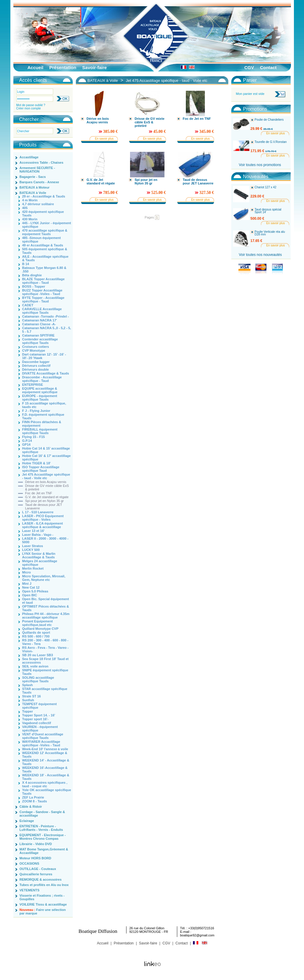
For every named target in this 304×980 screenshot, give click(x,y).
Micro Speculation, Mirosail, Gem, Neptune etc (44, 578)
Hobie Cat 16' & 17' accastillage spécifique (47, 458)
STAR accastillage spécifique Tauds (45, 691)
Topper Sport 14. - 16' (39, 715)
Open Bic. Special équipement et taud (46, 601)
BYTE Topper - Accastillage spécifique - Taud (43, 299)
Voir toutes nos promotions (260, 165)
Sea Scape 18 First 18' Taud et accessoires (45, 661)
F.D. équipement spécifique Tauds (43, 416)
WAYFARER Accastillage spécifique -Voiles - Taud (41, 743)
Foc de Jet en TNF (39, 493)
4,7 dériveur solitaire (38, 204)
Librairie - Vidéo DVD (36, 844)
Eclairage (27, 821)
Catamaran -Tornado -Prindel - (46, 316)
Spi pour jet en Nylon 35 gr (45, 501)
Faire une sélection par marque (43, 912)
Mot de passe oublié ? (31, 105)
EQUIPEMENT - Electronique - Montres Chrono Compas (43, 837)
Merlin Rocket (33, 568)
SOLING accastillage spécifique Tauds (38, 679)
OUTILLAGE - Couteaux (38, 869)
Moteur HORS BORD (35, 858)
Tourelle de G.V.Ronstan (271, 142)
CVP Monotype (34, 350)
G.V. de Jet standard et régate (47, 497)
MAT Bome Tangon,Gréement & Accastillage (44, 851)
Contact (268, 67)
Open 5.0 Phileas (35, 591)
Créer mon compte (29, 108)
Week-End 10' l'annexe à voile (45, 749)
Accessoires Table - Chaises (42, 162)
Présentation (63, 67)
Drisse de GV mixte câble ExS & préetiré (47, 487)
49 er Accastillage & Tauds (43, 245)
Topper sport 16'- (35, 719)
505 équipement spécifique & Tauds (45, 251)
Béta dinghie (32, 275)
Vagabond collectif (37, 723)
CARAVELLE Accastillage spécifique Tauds (42, 311)
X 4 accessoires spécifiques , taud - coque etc (45, 784)
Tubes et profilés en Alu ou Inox (44, 885)
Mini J (27, 584)
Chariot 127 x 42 (266, 187)
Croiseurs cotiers (36, 347)
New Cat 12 (31, 587)
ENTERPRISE (33, 385)
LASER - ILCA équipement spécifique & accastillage (43, 525)
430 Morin (30, 219)
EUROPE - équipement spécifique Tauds (40, 398)
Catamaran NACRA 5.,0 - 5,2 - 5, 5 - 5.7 (47, 330)
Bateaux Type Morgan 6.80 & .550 (44, 270)
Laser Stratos (33, 546)
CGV (249, 67)
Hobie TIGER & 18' (37, 463)
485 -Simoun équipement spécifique (42, 240)
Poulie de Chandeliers (269, 120)
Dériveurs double (36, 369)
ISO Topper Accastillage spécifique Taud (41, 469)
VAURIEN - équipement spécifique (40, 729)
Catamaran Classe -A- (39, 324)
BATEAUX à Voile (33, 193)
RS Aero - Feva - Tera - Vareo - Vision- (46, 649)
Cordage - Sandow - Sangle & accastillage (42, 814)
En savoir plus (104, 139)
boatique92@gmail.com (197, 935)
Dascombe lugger (36, 362)
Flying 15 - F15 (34, 437)
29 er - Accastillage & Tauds (44, 196)
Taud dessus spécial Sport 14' (268, 211)
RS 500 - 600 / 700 (36, 636)
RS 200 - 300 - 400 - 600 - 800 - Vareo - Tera (45, 642)
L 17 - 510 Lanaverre (38, 512)
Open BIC (30, 595)
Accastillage (29, 157)
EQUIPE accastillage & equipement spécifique (40, 390)
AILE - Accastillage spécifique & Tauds (45, 258)
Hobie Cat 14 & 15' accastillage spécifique (46, 450)
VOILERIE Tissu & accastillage (43, 904)
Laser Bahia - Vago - (38, 535)
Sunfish (28, 700)
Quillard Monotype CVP (40, 629)
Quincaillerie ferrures (36, 874)
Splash (28, 685)
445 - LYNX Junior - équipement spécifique (47, 225)
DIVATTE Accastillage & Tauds (46, 373)
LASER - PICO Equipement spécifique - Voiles (43, 518)
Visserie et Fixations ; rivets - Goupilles (42, 897)
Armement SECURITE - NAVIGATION (37, 170)
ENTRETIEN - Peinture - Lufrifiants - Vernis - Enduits (41, 828)
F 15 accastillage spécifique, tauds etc (44, 405)
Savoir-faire (95, 67)
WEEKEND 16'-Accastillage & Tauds (45, 769)
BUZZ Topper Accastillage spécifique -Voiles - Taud (42, 292)
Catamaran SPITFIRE (38, 335)
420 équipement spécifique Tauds (43, 213)
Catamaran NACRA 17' (40, 320)
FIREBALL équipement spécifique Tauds (40, 431)
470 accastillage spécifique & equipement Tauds (45, 232)
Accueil (35, 67)
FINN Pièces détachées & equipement (42, 424)
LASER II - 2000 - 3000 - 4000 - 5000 (45, 540)
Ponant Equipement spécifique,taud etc (38, 623)
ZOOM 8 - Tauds (35, 801)
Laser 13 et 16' (33, 531)
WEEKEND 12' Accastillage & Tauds (45, 755)
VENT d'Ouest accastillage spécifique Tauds (43, 736)
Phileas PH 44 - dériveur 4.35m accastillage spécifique (46, 616)
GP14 (26, 444)
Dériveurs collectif (36, 366)
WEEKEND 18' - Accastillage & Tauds (46, 777)
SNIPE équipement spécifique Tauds (45, 672)
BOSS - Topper (34, 286)
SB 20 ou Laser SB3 (38, 655)
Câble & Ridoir (31, 807)
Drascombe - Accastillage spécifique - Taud (42, 379)
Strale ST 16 (32, 696)
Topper (28, 711)
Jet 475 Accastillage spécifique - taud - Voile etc (46, 476)
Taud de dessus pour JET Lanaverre (44, 506)
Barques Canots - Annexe (39, 182)
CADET (28, 305)
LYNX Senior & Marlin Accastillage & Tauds (39, 555)
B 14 (26, 264)
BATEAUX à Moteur (35, 187)
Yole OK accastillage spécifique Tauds (47, 792)
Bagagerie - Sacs (33, 177)
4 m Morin (30, 200)
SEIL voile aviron (35, 666)
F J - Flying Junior (36, 411)
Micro (27, 572)
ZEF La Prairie (33, 797)
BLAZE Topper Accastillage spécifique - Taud (43, 281)
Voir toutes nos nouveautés (261, 255)
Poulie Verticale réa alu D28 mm (270, 233)
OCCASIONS (30, 863)
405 (25, 208)
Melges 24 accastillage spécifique (40, 563)
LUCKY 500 (31, 550)
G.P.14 (27, 441)
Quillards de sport (36, 632)
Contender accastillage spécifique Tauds (40, 341)
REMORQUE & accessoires (41, 879)
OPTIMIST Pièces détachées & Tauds (46, 608)
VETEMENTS (30, 890)
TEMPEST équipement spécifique (40, 706)
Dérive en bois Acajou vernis (46, 482)
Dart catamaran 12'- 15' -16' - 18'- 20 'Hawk (44, 356)
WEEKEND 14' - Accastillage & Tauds (46, 762)
